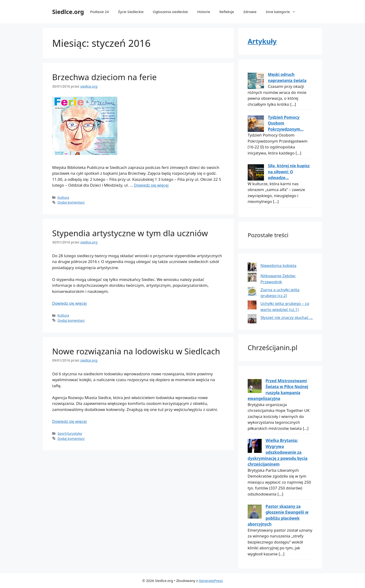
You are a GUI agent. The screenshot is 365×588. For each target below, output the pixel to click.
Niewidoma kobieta (278, 265)
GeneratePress (211, 581)
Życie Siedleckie (131, 12)
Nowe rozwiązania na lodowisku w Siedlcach (136, 351)
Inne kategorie (283, 12)
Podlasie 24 (99, 12)
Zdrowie (250, 12)
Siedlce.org (68, 12)
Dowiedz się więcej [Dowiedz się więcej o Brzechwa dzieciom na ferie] (151, 185)
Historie (204, 12)
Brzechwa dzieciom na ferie (104, 77)
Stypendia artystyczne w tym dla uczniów (130, 233)
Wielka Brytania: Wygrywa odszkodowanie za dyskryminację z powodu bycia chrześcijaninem (278, 452)
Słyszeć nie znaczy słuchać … (287, 317)
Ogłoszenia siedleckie (171, 12)
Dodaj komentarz (71, 202)
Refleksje (227, 12)
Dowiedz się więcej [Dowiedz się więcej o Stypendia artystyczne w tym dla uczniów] (69, 303)
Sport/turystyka (70, 433)
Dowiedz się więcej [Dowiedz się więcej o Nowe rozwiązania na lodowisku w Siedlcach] (69, 421)
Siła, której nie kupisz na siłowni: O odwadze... (289, 172)
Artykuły (262, 41)
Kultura (63, 197)
